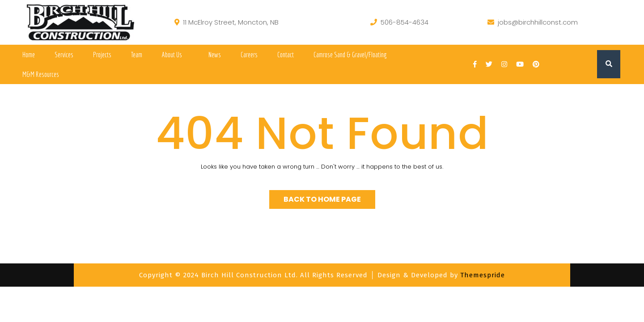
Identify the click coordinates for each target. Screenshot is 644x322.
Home (29, 55)
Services (64, 55)
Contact (286, 55)
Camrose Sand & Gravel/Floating (350, 55)
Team (137, 55)
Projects (102, 55)
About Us (172, 55)
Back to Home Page (322, 199)
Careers (249, 55)
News (215, 55)
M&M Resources (41, 74)
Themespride (481, 275)
